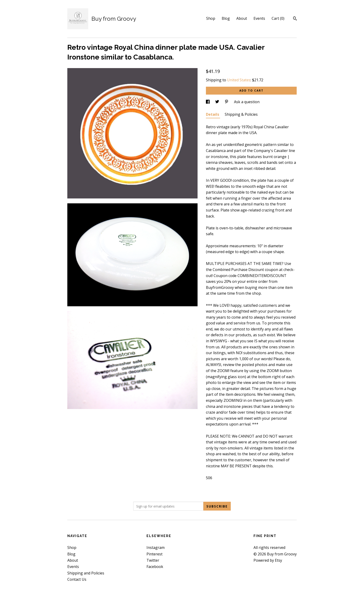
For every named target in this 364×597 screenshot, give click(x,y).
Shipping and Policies (86, 573)
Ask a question (247, 102)
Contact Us (77, 579)
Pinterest (154, 554)
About (242, 18)
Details (213, 114)
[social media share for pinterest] (227, 102)
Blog (226, 18)
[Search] (295, 19)
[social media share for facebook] (208, 102)
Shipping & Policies (241, 114)
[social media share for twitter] (218, 102)
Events (259, 18)
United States (239, 80)
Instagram (156, 548)
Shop (211, 18)
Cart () (278, 18)
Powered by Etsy (268, 560)
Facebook (155, 567)
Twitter (153, 560)
